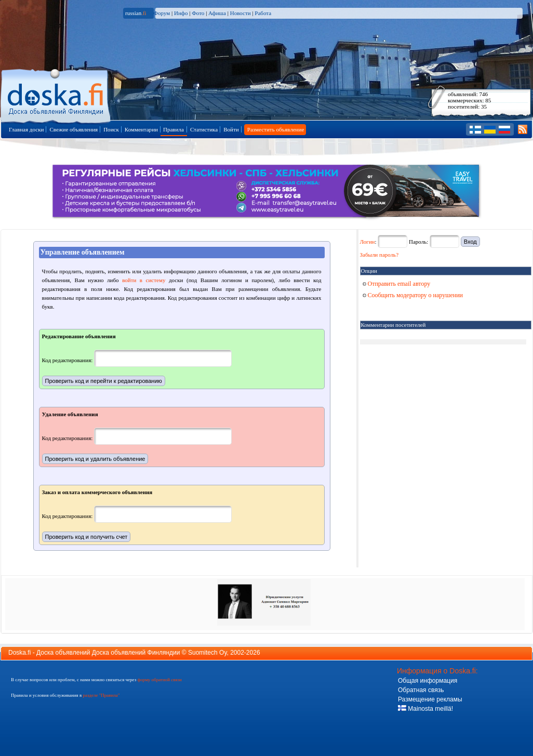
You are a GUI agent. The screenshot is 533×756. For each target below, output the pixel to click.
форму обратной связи (159, 680)
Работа (263, 13)
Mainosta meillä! (425, 709)
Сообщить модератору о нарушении (413, 295)
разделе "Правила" (101, 695)
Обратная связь (421, 690)
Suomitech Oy (207, 653)
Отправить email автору (397, 284)
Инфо (181, 13)
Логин (368, 242)
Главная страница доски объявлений (56, 94)
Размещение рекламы (430, 699)
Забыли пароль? (379, 255)
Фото (198, 13)
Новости (241, 13)
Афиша (217, 13)
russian (136, 13)
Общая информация (428, 681)
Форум (162, 13)
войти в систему (144, 280)
